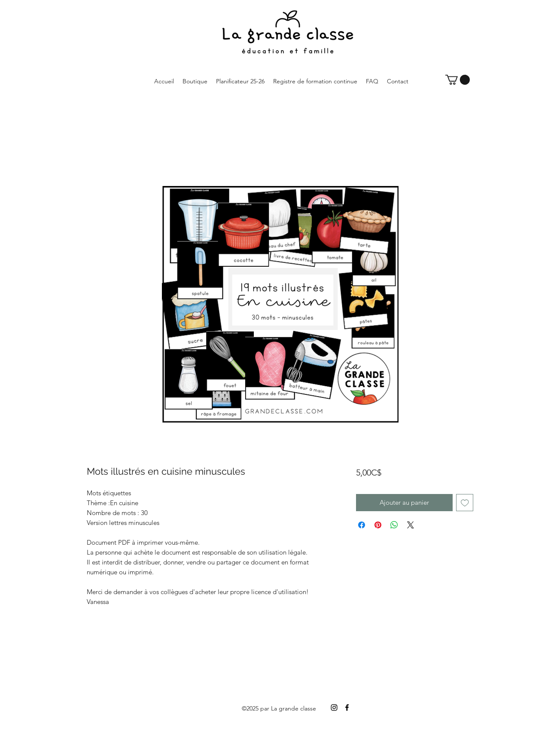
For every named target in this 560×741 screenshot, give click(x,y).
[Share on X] (411, 525)
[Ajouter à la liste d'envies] (465, 503)
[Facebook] (347, 707)
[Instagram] (334, 707)
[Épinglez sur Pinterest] (378, 525)
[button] (458, 80)
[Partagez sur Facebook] (362, 525)
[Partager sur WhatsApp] (394, 525)
